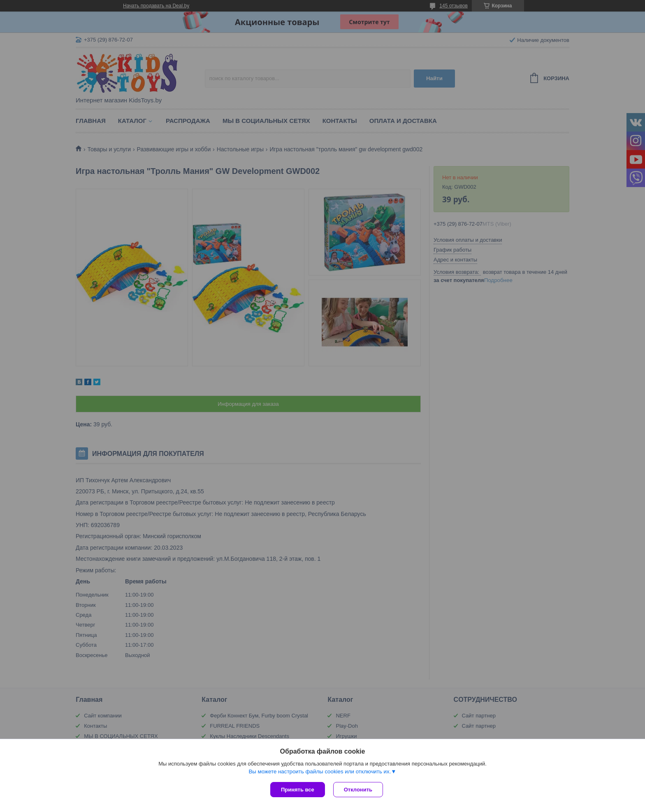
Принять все (298, 790)
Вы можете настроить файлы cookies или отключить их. (320, 772)
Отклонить (358, 790)
